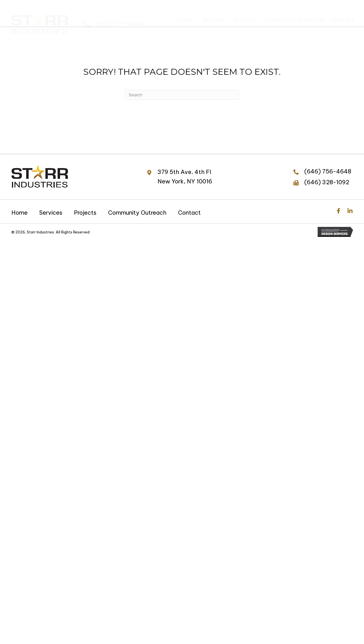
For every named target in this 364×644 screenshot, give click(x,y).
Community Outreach (137, 213)
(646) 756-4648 (120, 19)
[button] (339, 211)
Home (19, 213)
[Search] (182, 95)
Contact (189, 213)
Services (51, 213)
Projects (85, 213)
